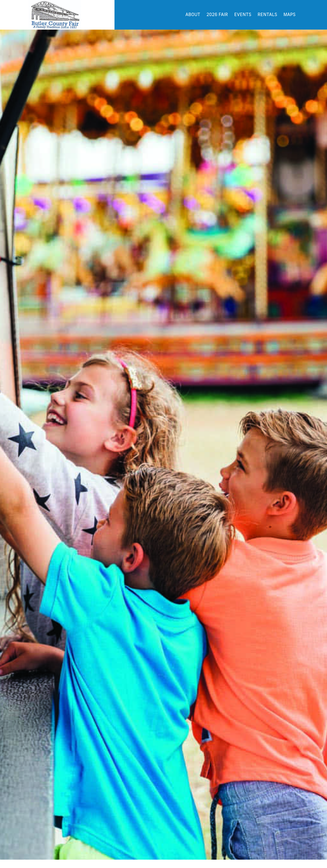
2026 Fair (217, 15)
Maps (289, 15)
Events (243, 15)
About (193, 15)
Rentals (267, 15)
